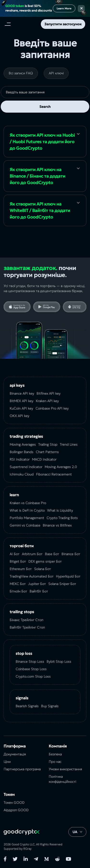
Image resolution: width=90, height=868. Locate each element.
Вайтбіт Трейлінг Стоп (27, 627)
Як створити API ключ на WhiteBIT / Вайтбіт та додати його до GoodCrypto (40, 210)
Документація (15, 754)
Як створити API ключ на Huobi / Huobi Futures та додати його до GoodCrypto (42, 142)
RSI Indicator (20, 459)
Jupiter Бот (37, 584)
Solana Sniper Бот (62, 584)
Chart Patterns (47, 452)
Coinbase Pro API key (52, 408)
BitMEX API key (21, 401)
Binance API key (22, 393)
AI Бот (15, 554)
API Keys (17, 385)
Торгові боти (22, 546)
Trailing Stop (48, 444)
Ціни (7, 762)
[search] (45, 92)
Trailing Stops (22, 612)
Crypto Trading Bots (62, 518)
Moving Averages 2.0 (61, 467)
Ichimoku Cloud (22, 474)
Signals (22, 698)
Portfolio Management (27, 518)
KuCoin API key (21, 408)
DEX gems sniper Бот (45, 561)
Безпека (55, 754)
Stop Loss (24, 653)
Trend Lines (69, 444)
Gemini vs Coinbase (25, 525)
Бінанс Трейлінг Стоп (26, 620)
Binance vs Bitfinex (57, 525)
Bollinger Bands (21, 452)
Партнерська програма (22, 769)
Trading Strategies (26, 436)
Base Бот (52, 554)
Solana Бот (42, 569)
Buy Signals (50, 706)
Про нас (55, 762)
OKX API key (19, 416)
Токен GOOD (14, 803)
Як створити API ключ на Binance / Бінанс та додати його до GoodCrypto (37, 176)
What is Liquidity (60, 510)
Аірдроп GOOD (16, 810)
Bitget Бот (18, 561)
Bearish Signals (27, 706)
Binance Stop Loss (30, 662)
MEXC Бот (18, 584)
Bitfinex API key (48, 393)
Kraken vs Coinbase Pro (28, 503)
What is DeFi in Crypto (27, 510)
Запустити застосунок (63, 24)
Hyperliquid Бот (68, 576)
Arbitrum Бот (32, 554)
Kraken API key (47, 401)
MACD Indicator (44, 459)
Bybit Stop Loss (59, 662)
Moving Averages (23, 444)
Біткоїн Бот (18, 591)
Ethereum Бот (21, 569)
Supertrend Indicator (26, 467)
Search (45, 107)
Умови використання (65, 769)
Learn (14, 495)
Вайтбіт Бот (39, 591)
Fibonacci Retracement (54, 474)
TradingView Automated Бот (32, 576)
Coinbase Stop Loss (31, 669)
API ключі (56, 73)
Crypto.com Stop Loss (33, 676)
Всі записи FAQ (21, 73)
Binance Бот (71, 554)
